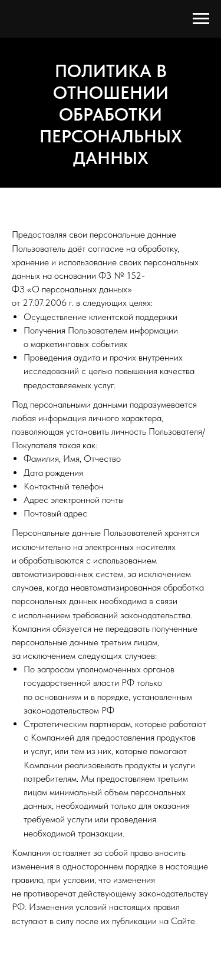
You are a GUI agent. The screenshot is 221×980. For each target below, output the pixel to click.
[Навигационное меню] (201, 19)
